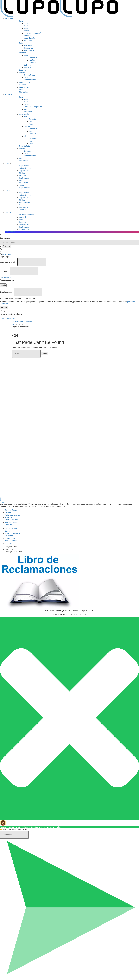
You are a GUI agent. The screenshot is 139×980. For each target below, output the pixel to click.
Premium (32, 124)
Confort (32, 60)
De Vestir (28, 151)
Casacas (27, 36)
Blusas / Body (25, 82)
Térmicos (23, 185)
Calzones (28, 65)
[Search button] (6, 247)
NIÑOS (8, 190)
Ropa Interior (24, 114)
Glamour (32, 63)
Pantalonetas (29, 26)
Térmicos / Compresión (33, 33)
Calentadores (24, 229)
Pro (30, 122)
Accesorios (28, 41)
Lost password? (6, 278)
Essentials (33, 58)
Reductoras (29, 48)
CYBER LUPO (10, 232)
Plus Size (28, 68)
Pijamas (22, 90)
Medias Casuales (31, 75)
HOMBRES (10, 95)
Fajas (21, 43)
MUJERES (9, 19)
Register (4, 307)
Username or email (9, 262)
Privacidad (9, 517)
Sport (21, 21)
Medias (22, 72)
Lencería (23, 53)
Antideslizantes (30, 80)
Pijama (22, 180)
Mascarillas (24, 92)
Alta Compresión (31, 50)
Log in (3, 285)
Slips (26, 136)
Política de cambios (12, 515)
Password (5, 271)
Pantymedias (24, 87)
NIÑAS (8, 163)
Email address (7, 292)
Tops (26, 23)
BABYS (8, 212)
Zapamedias (24, 171)
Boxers (27, 117)
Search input (5, 238)
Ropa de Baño (30, 38)
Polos (26, 28)
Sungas (27, 126)
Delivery (8, 512)
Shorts (27, 31)
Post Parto (28, 45)
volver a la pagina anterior (22, 322)
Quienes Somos (11, 510)
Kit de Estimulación (27, 215)
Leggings (23, 70)
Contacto (8, 525)
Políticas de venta (12, 520)
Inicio (14, 324)
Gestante (23, 85)
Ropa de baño (25, 188)
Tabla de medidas (12, 522)
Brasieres (28, 55)
